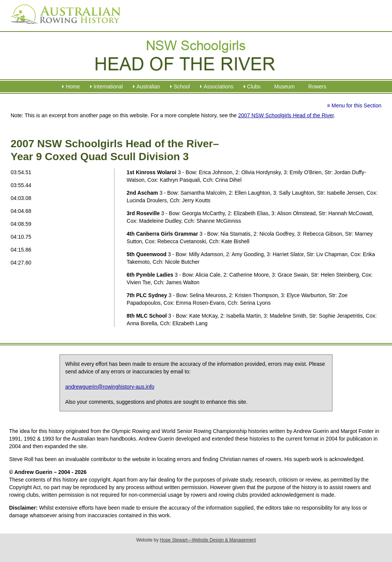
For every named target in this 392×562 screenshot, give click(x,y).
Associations (219, 87)
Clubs (254, 87)
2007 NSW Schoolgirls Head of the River (286, 115)
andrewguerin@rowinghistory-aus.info (110, 387)
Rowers (317, 87)
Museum (284, 87)
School (182, 87)
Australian (148, 87)
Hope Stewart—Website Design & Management (208, 540)
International (108, 87)
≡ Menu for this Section (354, 105)
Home (73, 87)
